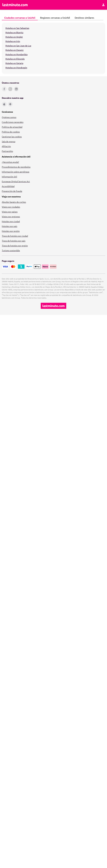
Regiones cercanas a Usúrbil (54, 18)
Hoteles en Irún (13, 41)
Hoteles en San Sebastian (17, 28)
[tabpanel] (53, 48)
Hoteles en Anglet (14, 37)
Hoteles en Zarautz (14, 50)
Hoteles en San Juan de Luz (18, 46)
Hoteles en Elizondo (15, 59)
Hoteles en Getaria (14, 63)
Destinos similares (84, 18)
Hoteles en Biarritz (14, 32)
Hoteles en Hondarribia (16, 54)
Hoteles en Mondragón (16, 68)
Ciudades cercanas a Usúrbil (19, 18)
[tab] (20, 18)
